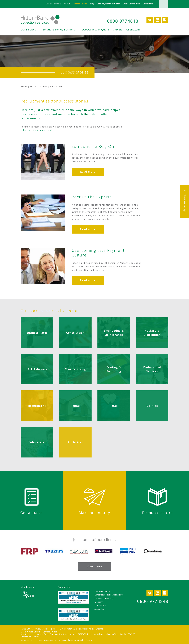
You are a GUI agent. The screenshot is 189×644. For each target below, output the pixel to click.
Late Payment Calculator (108, 4)
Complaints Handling (104, 598)
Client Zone (133, 30)
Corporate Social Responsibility (109, 595)
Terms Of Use (27, 629)
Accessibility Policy (86, 629)
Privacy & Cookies (43, 629)
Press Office (100, 606)
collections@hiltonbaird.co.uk (37, 130)
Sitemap (100, 629)
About (67, 4)
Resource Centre (102, 591)
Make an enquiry (184, 201)
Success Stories (80, 4)
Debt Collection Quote (95, 30)
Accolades (99, 609)
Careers (118, 30)
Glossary (99, 602)
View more (94, 566)
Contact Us (148, 4)
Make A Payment (54, 4)
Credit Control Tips (131, 4)
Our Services (28, 30)
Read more (88, 172)
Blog (92, 4)
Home (24, 86)
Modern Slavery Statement (64, 629)
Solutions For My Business (59, 30)
